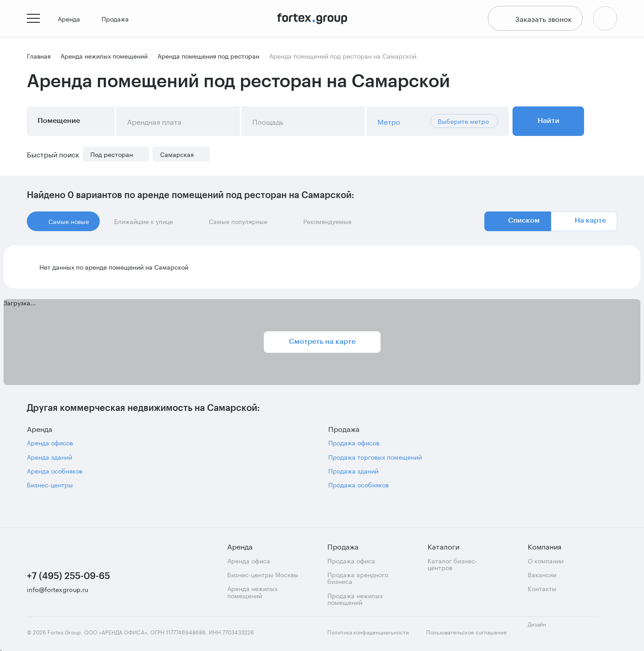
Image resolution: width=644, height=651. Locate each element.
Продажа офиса (351, 560)
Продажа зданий (353, 472)
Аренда (72, 20)
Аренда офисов (50, 444)
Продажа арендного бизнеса (358, 578)
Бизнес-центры (50, 487)
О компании (546, 560)
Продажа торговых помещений (375, 459)
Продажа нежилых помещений (355, 599)
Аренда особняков (55, 472)
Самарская (177, 156)
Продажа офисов (354, 444)
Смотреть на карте (322, 343)
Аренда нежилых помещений (252, 592)
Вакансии (542, 574)
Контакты (542, 588)
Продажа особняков (358, 487)
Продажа (119, 20)
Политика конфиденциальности (368, 632)
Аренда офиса (249, 560)
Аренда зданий (49, 459)
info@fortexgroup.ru (57, 590)
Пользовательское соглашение (466, 632)
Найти (549, 123)
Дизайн (545, 629)
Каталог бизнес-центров (452, 564)
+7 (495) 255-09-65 (68, 576)
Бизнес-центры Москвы (263, 574)
